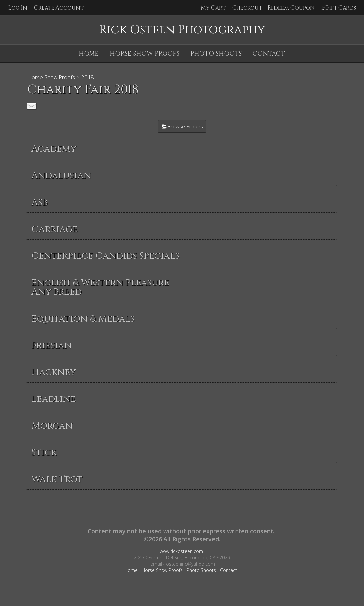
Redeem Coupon (291, 8)
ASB (39, 202)
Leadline (54, 399)
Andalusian (61, 176)
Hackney (54, 372)
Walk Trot (57, 479)
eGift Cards (339, 8)
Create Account (59, 8)
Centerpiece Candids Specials (106, 256)
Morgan (52, 426)
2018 (88, 77)
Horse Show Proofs (145, 54)
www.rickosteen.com (181, 551)
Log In (18, 8)
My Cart (214, 8)
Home (89, 54)
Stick (44, 453)
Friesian (52, 345)
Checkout (247, 8)
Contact (269, 54)
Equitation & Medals (83, 319)
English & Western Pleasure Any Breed (100, 287)
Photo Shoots (216, 54)
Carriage (55, 229)
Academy (54, 149)
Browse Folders (185, 126)
